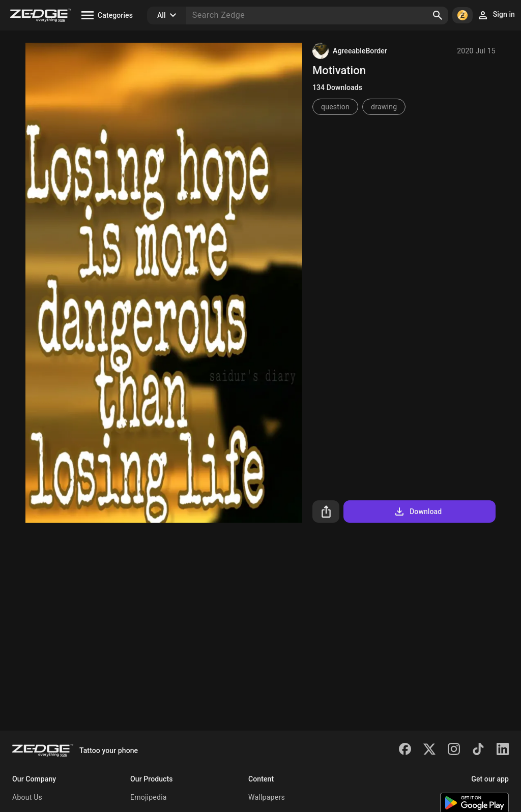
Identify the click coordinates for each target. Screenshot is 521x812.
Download (417, 512)
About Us (27, 797)
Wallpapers (267, 797)
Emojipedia (149, 797)
